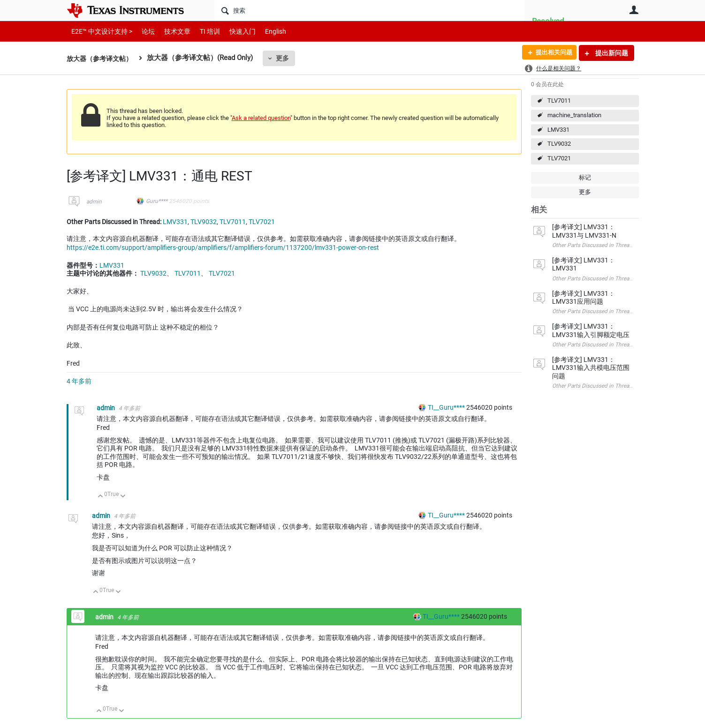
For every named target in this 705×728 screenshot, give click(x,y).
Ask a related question (261, 118)
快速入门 (233, 31)
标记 (585, 177)
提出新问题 (611, 53)
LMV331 (558, 130)
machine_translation (574, 115)
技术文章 (171, 31)
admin (94, 202)
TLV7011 (559, 101)
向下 (123, 497)
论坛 (143, 31)
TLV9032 (559, 144)
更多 (287, 58)
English (264, 31)
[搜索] (369, 10)
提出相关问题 (551, 53)
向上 (101, 497)
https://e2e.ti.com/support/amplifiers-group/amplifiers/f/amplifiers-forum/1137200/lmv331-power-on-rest (223, 248)
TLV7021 (559, 158)
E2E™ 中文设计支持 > (99, 31)
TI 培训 (202, 31)
